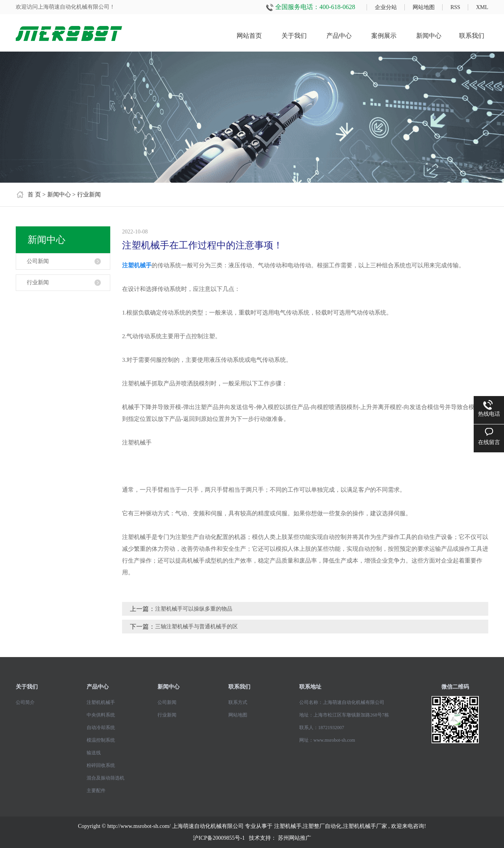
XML (482, 7)
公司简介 (25, 702)
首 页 (34, 194)
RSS (455, 7)
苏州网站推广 (295, 838)
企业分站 (386, 7)
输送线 (94, 753)
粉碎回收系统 (101, 765)
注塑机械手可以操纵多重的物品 (194, 609)
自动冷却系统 (101, 728)
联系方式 (238, 702)
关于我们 (294, 36)
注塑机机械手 (101, 702)
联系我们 (472, 36)
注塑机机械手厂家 (365, 826)
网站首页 (249, 36)
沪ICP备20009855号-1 (219, 838)
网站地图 (424, 7)
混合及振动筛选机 (106, 778)
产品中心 (339, 36)
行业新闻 (89, 194)
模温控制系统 (101, 740)
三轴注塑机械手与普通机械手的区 (196, 627)
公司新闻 (38, 261)
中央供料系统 (101, 715)
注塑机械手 (288, 826)
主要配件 (96, 791)
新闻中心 (429, 36)
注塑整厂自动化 (322, 826)
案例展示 (384, 36)
